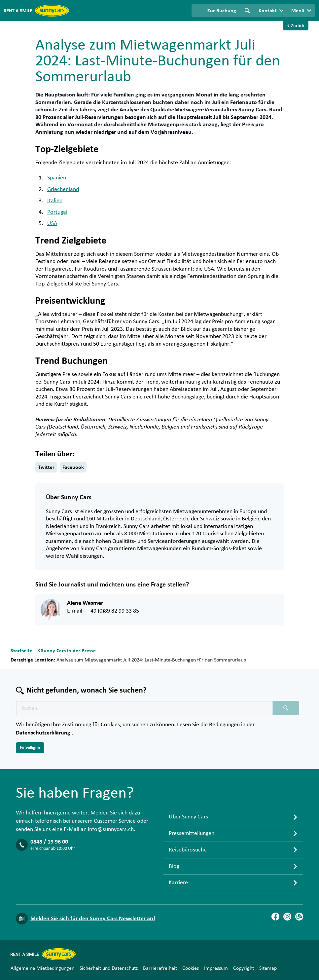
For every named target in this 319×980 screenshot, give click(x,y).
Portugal (57, 212)
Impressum (216, 968)
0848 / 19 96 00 (49, 842)
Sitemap (268, 968)
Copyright (244, 968)
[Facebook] (275, 917)
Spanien (57, 178)
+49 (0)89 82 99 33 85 (113, 611)
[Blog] (299, 917)
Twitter (46, 467)
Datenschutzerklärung (44, 733)
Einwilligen (30, 748)
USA (52, 223)
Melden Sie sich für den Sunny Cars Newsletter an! (93, 919)
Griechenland (63, 189)
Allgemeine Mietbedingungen (42, 968)
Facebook (73, 467)
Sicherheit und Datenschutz (109, 968)
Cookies (191, 968)
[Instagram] (287, 917)
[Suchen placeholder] (286, 708)
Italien (55, 201)
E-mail (75, 611)
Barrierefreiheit (160, 968)
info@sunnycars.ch (111, 829)
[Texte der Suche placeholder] (144, 708)
